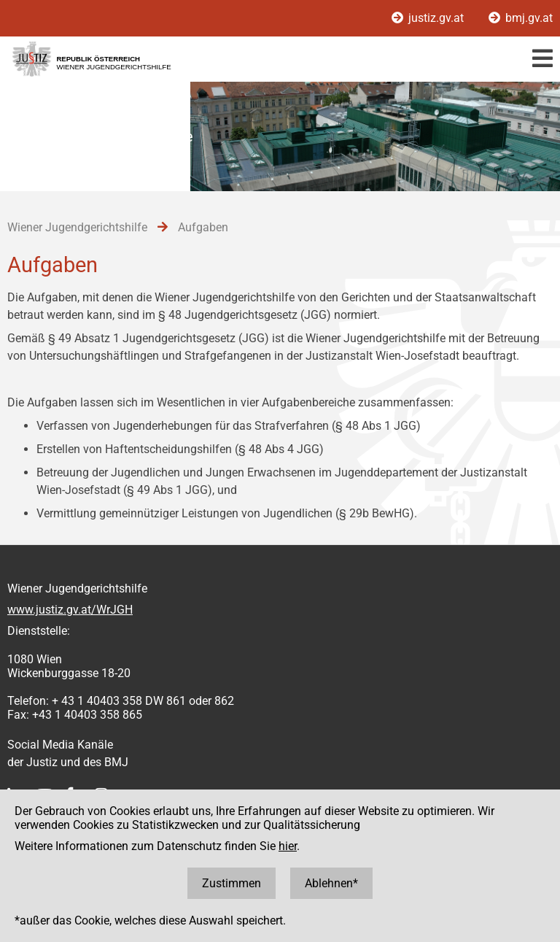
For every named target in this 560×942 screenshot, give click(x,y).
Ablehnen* (331, 883)
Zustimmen (232, 883)
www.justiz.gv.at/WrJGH (70, 610)
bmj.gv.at (521, 18)
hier (288, 846)
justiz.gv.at (429, 18)
